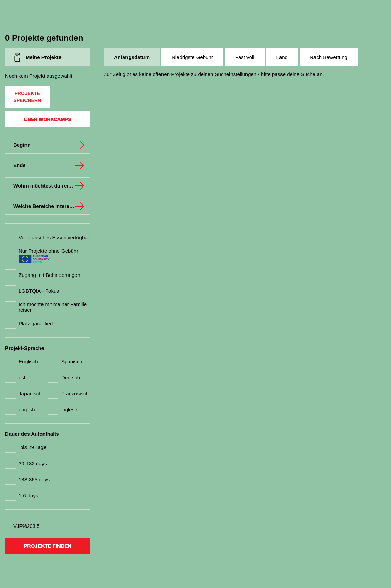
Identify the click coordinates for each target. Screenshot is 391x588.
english (27, 409)
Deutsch (71, 378)
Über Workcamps (48, 119)
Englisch (28, 362)
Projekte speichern (27, 97)
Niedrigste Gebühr (192, 57)
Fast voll (245, 57)
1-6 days (29, 495)
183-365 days (34, 479)
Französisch (75, 394)
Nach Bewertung (329, 57)
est (22, 378)
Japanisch (30, 394)
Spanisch (72, 362)
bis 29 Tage (33, 447)
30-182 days (33, 464)
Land (282, 57)
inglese (69, 409)
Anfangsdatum (132, 57)
